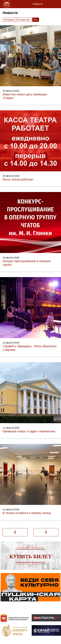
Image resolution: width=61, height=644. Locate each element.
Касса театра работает (18, 179)
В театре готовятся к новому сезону (27, 513)
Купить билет (30, 556)
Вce (36, 20)
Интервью (9, 20)
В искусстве (24, 20)
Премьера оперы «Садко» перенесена (29, 431)
